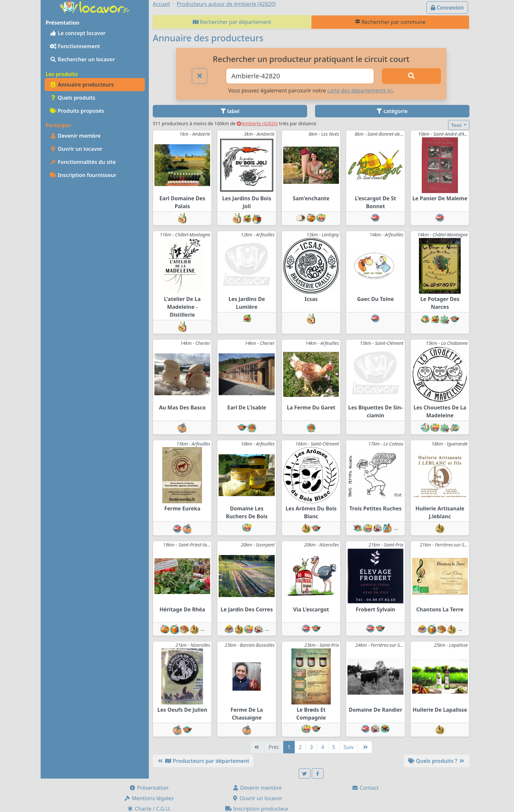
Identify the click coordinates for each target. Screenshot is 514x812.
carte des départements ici (360, 90)
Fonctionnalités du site (83, 162)
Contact (365, 788)
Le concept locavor (78, 33)
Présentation (149, 788)
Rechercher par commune (390, 22)
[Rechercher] (411, 76)
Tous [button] (457, 125)
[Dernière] (365, 747)
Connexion (447, 8)
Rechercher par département (232, 22)
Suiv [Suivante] (349, 747)
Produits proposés (77, 111)
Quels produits (73, 98)
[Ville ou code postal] (300, 76)
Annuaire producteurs (82, 85)
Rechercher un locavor (82, 59)
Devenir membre (75, 136)
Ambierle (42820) (257, 123)
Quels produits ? (437, 761)
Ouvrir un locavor (76, 149)
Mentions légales (149, 798)
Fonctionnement (75, 46)
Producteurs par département (203, 761)
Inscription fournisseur (83, 175)
